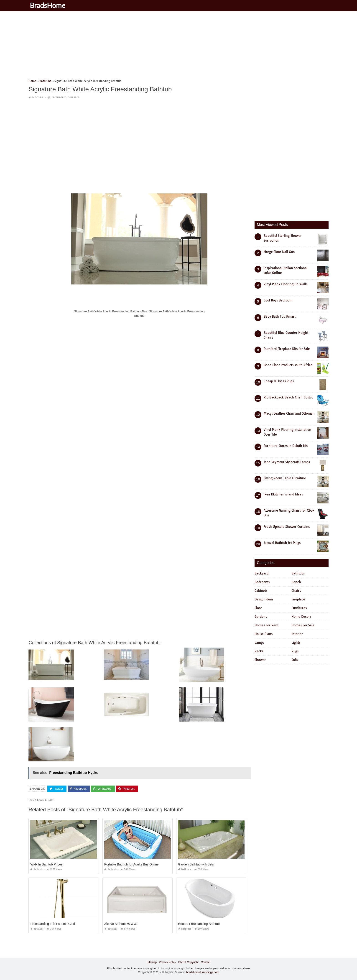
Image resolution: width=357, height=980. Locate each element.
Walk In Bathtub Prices (46, 864)
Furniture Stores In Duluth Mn (286, 446)
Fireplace (298, 599)
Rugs (295, 651)
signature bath (44, 800)
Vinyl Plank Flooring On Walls (286, 284)
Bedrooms (262, 582)
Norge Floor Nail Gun (279, 252)
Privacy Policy (167, 962)
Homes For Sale (303, 625)
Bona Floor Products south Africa (288, 365)
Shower (260, 660)
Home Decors (301, 617)
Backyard (261, 573)
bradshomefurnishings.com (203, 972)
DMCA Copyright (188, 962)
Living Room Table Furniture (285, 478)
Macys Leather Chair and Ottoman (289, 413)
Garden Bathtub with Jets (196, 864)
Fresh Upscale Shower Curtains (287, 527)
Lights (296, 643)
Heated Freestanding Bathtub (199, 924)
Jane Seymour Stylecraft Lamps (287, 462)
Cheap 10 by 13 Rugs (279, 381)
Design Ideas (264, 599)
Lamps (259, 643)
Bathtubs (37, 98)
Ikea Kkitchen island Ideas (283, 494)
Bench (296, 582)
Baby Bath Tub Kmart (280, 316)
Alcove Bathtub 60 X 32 (121, 924)
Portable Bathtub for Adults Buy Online (131, 864)
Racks (259, 651)
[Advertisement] (165, 47)
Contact (205, 962)
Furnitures (299, 608)
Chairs (296, 591)
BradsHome (48, 5)
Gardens (261, 617)
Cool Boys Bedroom (278, 300)
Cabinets (261, 591)
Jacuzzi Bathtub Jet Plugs (282, 543)
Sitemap (152, 962)
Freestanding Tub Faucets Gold (53, 924)
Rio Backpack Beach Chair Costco (288, 397)
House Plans (264, 634)
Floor (258, 608)
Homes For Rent (266, 625)
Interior (297, 634)
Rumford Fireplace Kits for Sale (287, 349)
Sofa (295, 660)
